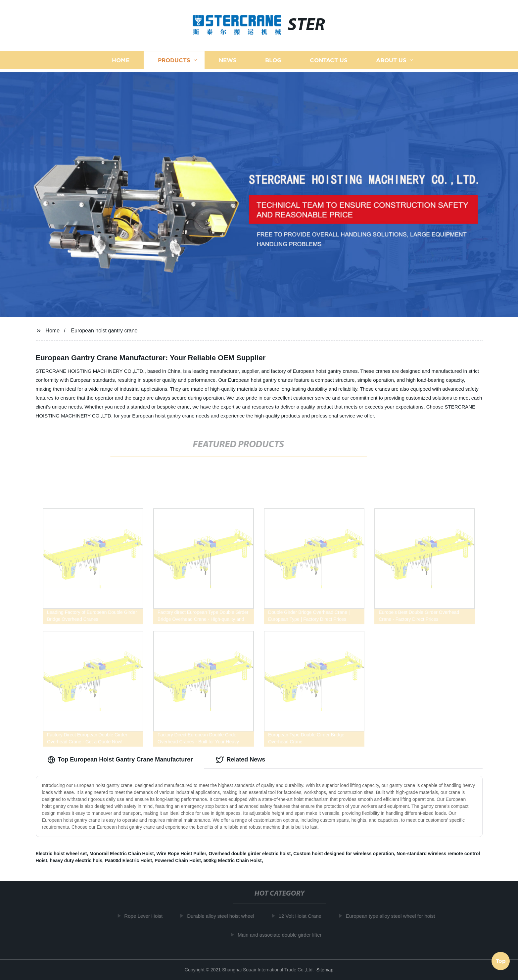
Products (174, 61)
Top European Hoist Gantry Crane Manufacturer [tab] (120, 760)
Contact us (329, 61)
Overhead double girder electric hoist (250, 854)
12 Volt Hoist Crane (302, 916)
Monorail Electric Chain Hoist (121, 854)
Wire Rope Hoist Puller (181, 854)
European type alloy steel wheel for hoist (393, 916)
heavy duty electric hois (76, 860)
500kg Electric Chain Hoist (233, 860)
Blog (273, 61)
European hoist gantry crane (104, 331)
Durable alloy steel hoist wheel (223, 916)
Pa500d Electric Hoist (128, 860)
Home (121, 61)
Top (501, 960)
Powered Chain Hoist (178, 860)
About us (391, 61)
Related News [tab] (240, 760)
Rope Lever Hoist (146, 916)
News (228, 61)
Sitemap (325, 970)
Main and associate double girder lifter (282, 935)
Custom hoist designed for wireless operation (344, 854)
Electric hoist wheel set (61, 854)
